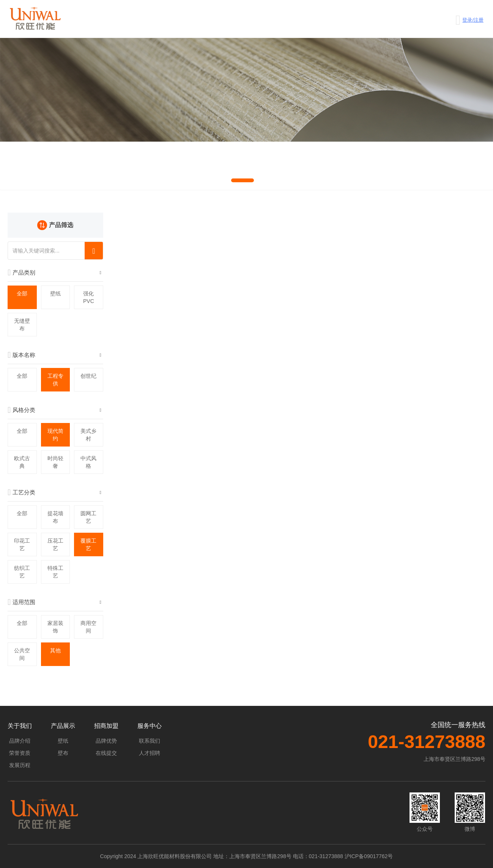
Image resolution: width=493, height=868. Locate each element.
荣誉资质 (20, 753)
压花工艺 (55, 544)
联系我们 (150, 741)
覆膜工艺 (88, 544)
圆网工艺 (88, 517)
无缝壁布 (22, 325)
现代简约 (55, 435)
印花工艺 (22, 544)
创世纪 (88, 376)
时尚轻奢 (55, 462)
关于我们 (20, 726)
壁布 (63, 753)
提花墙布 (55, 517)
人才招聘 (150, 753)
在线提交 (106, 753)
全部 (22, 294)
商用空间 (88, 627)
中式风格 (88, 462)
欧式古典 (22, 462)
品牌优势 (106, 741)
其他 (55, 650)
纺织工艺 (22, 572)
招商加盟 (106, 726)
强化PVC (89, 297)
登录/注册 (473, 20)
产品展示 (63, 726)
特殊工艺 (55, 572)
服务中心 (150, 726)
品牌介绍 (20, 741)
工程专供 (55, 380)
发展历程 (20, 765)
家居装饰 (55, 627)
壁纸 (55, 294)
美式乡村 (88, 435)
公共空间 (22, 654)
